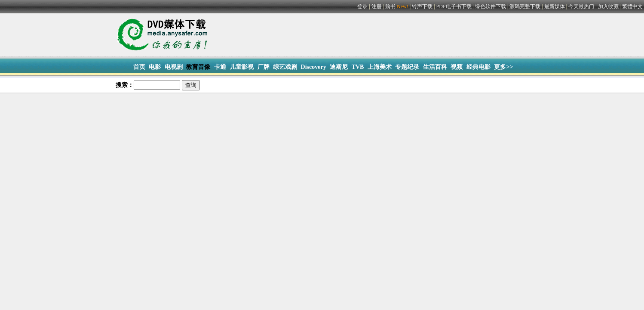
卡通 (220, 67)
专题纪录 (407, 67)
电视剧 (174, 67)
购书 (397, 6)
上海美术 (380, 67)
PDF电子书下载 (454, 6)
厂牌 (264, 67)
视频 (457, 67)
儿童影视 (242, 67)
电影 (155, 67)
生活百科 (435, 67)
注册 (377, 6)
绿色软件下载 (491, 6)
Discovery (314, 67)
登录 (362, 6)
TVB (358, 67)
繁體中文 (632, 6)
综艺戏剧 (285, 67)
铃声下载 (422, 6)
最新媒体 (555, 6)
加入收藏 (608, 6)
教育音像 (198, 67)
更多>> (503, 67)
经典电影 (478, 67)
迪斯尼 (339, 67)
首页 (139, 67)
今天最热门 (581, 6)
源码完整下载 (525, 6)
